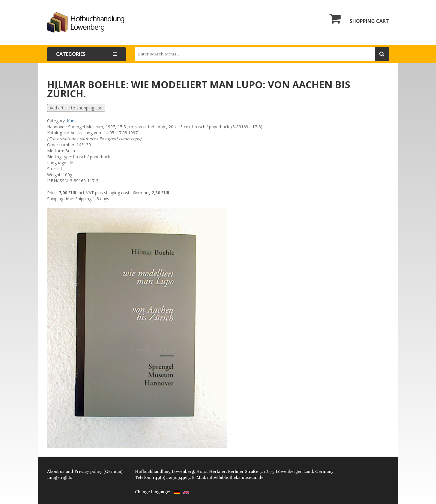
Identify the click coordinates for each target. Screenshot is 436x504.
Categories (87, 54)
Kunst (72, 121)
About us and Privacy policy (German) (85, 471)
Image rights (60, 477)
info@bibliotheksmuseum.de (235, 477)
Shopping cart (359, 19)
